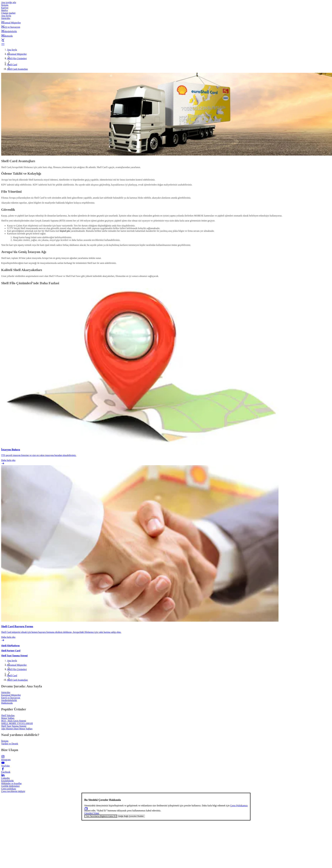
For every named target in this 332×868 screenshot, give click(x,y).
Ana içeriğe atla (9, 2)
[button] (166, 19)
